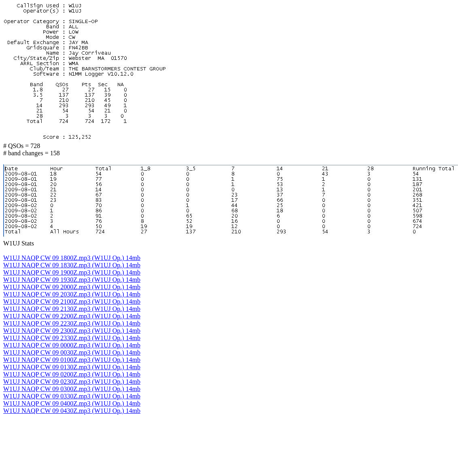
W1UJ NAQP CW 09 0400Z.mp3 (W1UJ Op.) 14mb (72, 403)
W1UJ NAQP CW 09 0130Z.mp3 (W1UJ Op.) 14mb (72, 367)
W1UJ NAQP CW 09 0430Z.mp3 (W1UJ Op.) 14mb (72, 411)
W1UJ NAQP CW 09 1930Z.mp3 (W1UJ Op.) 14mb (72, 280)
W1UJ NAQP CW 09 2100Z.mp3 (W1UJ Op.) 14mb (72, 301)
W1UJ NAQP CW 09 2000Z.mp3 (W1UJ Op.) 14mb (72, 287)
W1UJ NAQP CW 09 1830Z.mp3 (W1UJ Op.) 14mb (72, 265)
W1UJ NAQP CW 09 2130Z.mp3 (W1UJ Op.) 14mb (72, 309)
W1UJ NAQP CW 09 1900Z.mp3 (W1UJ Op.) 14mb (72, 272)
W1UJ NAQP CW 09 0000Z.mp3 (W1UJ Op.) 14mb (72, 345)
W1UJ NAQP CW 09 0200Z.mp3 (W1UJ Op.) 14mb (72, 374)
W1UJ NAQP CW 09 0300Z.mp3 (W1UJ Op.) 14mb (72, 389)
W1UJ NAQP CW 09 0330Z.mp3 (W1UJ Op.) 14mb (72, 396)
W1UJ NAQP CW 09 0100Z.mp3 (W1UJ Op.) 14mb (72, 360)
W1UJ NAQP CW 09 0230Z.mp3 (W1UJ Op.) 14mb (72, 382)
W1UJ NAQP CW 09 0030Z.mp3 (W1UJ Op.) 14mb (72, 352)
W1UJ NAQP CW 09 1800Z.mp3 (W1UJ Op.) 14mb (72, 258)
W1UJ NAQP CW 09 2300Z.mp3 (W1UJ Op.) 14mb (72, 331)
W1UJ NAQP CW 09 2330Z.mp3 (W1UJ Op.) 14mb (72, 338)
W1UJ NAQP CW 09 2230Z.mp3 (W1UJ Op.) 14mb (72, 323)
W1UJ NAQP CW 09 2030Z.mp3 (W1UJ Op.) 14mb (72, 294)
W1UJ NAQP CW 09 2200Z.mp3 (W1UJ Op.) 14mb (72, 316)
